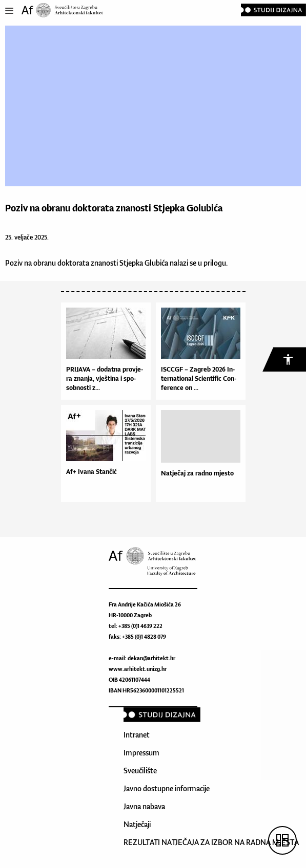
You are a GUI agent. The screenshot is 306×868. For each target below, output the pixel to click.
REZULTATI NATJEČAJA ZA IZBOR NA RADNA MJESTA (211, 842)
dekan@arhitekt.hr (151, 658)
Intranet (137, 735)
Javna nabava (144, 806)
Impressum (141, 753)
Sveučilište (140, 771)
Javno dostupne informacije (167, 788)
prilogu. (216, 263)
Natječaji (137, 824)
